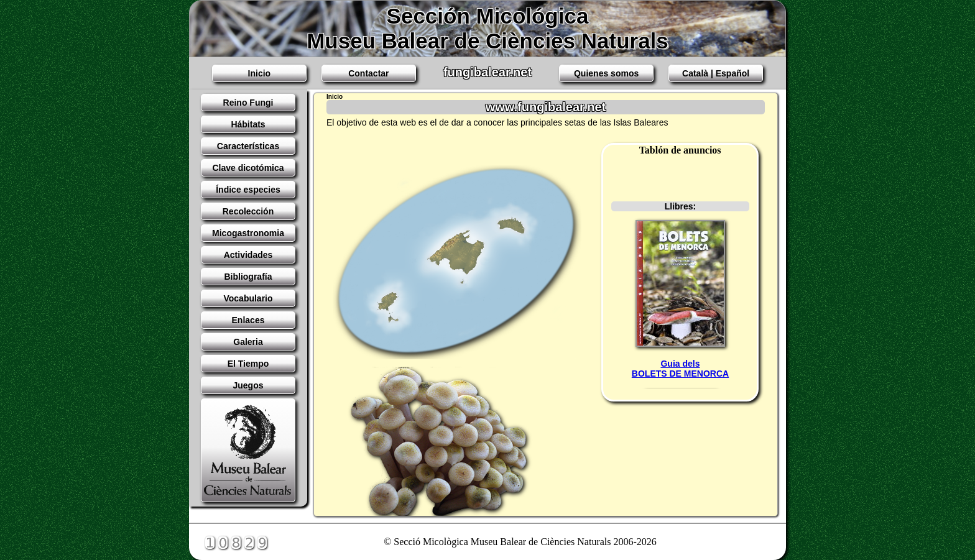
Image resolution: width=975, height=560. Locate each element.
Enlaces (248, 320)
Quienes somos (606, 73)
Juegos (248, 385)
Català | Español (716, 73)
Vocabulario (248, 298)
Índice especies (248, 190)
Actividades (248, 255)
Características (248, 146)
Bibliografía (248, 277)
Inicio (260, 73)
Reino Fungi (248, 103)
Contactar (368, 73)
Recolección (248, 211)
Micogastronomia (248, 233)
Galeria (248, 342)
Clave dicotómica (248, 168)
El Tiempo (248, 364)
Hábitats (248, 124)
